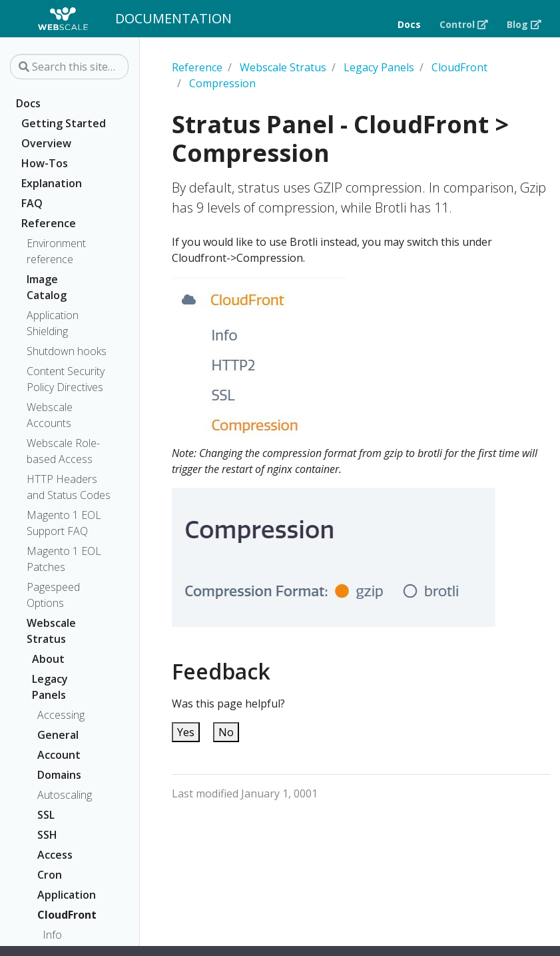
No (226, 732)
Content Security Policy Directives (66, 379)
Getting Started (64, 123)
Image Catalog (47, 287)
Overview (46, 143)
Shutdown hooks (67, 351)
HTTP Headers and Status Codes (69, 487)
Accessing (61, 715)
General (58, 735)
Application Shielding (53, 323)
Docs (28, 103)
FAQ (32, 203)
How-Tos (45, 163)
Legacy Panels (50, 687)
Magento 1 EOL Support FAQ (64, 523)
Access (55, 855)
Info (52, 935)
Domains (59, 775)
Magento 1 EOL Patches (64, 559)
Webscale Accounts (50, 415)
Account (59, 755)
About (48, 659)
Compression (222, 83)
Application (59, 895)
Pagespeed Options (53, 595)
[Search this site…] (69, 67)
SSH (47, 835)
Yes (186, 732)
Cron (50, 875)
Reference (49, 223)
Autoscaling (64, 795)
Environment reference (56, 251)
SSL (46, 815)
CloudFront (59, 915)
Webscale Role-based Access (63, 451)
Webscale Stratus (51, 631)
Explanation (52, 183)
